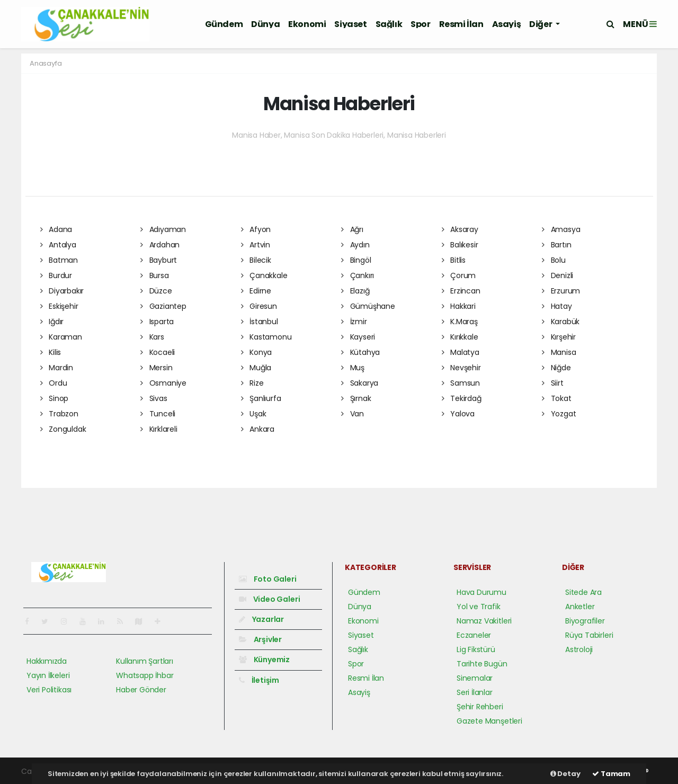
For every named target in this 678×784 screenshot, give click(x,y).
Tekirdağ (462, 398)
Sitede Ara (583, 592)
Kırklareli (159, 429)
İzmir (354, 322)
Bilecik (256, 260)
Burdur (56, 275)
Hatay (557, 306)
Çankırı (358, 275)
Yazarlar (261, 619)
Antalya (58, 245)
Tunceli (158, 414)
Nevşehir (461, 368)
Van (353, 414)
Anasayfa (46, 63)
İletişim (259, 680)
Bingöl (356, 260)
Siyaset (350, 24)
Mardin (57, 368)
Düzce (156, 291)
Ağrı (352, 229)
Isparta (157, 322)
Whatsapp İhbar (145, 675)
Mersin (156, 368)
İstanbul (260, 322)
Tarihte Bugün (482, 664)
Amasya (561, 229)
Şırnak (356, 398)
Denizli (557, 275)
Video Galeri (269, 599)
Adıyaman (163, 229)
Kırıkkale (460, 337)
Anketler (580, 607)
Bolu (554, 260)
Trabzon (59, 414)
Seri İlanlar (475, 692)
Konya (257, 352)
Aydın (355, 245)
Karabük (561, 322)
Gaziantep (163, 306)
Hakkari (459, 306)
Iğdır (52, 322)
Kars (152, 337)
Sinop (55, 398)
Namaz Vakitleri (484, 621)
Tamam (611, 774)
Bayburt (159, 260)
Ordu (54, 383)
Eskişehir (59, 306)
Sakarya (360, 383)
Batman (59, 260)
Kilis (51, 352)
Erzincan (461, 291)
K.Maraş (460, 322)
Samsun (461, 383)
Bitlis (454, 260)
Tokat (557, 398)
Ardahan (160, 245)
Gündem (224, 24)
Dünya (265, 24)
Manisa (559, 352)
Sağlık (389, 24)
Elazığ (355, 291)
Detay (565, 774)
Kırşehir (559, 337)
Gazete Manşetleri (489, 721)
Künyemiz (264, 660)
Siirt (553, 383)
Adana (56, 229)
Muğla (256, 368)
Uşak (254, 414)
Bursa (155, 275)
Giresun (259, 306)
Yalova (458, 414)
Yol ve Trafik (479, 607)
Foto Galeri (268, 579)
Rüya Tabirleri (589, 635)
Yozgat (559, 414)
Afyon (256, 229)
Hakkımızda (47, 661)
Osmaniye (163, 383)
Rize (252, 383)
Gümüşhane (368, 306)
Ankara (258, 429)
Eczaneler (474, 635)
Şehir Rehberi (480, 707)
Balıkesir (460, 245)
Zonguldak (63, 429)
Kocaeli (158, 352)
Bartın (556, 245)
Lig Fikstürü (476, 649)
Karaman (61, 337)
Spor (420, 24)
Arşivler (260, 639)
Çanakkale (264, 275)
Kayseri (358, 337)
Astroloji (579, 649)
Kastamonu (266, 337)
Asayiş (507, 24)
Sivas (154, 398)
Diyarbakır (62, 291)
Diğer (541, 24)
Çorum (459, 275)
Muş (353, 368)
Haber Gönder (141, 690)
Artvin (256, 245)
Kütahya (360, 352)
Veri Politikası (49, 690)
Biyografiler (585, 621)
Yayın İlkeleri (48, 675)
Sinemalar (475, 678)
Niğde (556, 368)
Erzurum (561, 291)
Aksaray (460, 229)
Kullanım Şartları (145, 661)
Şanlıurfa (261, 398)
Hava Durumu (481, 592)
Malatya (461, 352)
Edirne (256, 291)
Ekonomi (307, 24)
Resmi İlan (461, 24)
